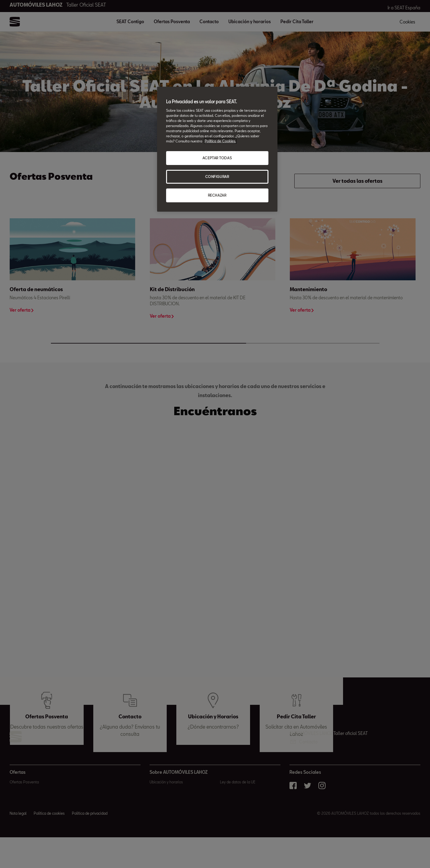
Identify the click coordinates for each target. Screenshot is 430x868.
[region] (217, 149)
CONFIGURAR (217, 177)
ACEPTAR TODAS (217, 158)
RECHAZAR (217, 195)
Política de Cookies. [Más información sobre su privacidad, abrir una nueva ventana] (220, 141)
